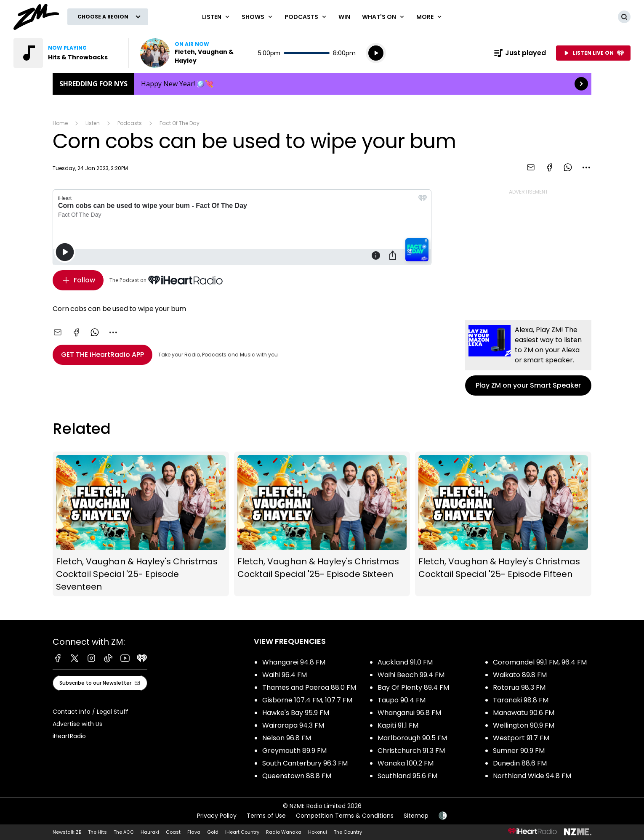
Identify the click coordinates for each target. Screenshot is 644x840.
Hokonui (318, 832)
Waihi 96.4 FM (285, 675)
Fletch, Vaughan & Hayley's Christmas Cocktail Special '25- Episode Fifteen (503, 524)
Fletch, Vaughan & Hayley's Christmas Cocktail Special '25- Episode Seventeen (141, 524)
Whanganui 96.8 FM (409, 713)
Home (60, 123)
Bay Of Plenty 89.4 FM (413, 687)
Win (344, 17)
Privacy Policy (217, 816)
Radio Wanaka (284, 832)
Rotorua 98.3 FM (519, 687)
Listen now (194, 53)
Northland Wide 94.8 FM (532, 776)
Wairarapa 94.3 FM (293, 725)
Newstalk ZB (67, 832)
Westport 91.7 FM (521, 738)
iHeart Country (242, 832)
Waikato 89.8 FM (520, 675)
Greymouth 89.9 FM (294, 751)
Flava (194, 832)
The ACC (124, 832)
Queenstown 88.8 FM (297, 776)
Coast (173, 832)
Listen (93, 123)
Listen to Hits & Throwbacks (66, 53)
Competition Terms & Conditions (345, 816)
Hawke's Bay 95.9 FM (296, 713)
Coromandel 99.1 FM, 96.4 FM (540, 662)
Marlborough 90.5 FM (412, 738)
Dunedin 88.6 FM (520, 763)
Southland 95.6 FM (407, 776)
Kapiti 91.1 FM (398, 725)
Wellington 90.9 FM (524, 725)
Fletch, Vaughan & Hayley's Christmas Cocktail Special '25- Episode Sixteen (322, 524)
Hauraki (150, 832)
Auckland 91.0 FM (405, 662)
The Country (348, 832)
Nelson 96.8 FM (287, 738)
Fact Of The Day (180, 123)
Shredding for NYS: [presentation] (322, 84)
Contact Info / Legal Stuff (90, 712)
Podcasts (130, 123)
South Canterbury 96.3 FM (305, 763)
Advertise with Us (77, 724)
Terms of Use (266, 816)
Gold (213, 832)
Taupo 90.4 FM (402, 700)
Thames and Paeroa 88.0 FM (309, 687)
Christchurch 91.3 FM (411, 751)
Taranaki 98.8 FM (521, 700)
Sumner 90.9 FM (519, 751)
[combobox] (586, 167)
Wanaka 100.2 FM (406, 763)
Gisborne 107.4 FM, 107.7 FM (307, 700)
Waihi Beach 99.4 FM (411, 675)
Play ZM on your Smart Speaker (528, 358)
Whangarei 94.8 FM (294, 662)
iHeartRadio (69, 736)
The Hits (97, 832)
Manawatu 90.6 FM (524, 713)
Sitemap (416, 816)
